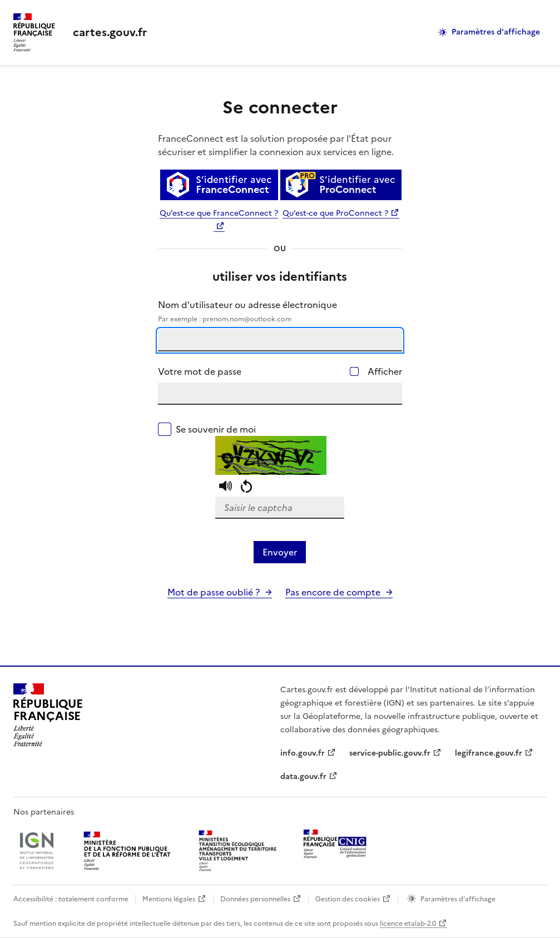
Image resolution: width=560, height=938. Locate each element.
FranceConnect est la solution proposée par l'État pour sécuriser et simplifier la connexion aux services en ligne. (276, 145)
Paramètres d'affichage (496, 32)
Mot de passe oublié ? (214, 592)
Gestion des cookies (348, 899)
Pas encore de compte (333, 592)
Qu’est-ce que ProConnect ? (335, 213)
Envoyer (280, 552)
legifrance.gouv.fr (489, 753)
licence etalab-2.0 (408, 924)
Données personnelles (255, 899)
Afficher (385, 371)
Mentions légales (169, 899)
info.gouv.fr (303, 753)
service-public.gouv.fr (390, 753)
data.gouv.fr (303, 776)
